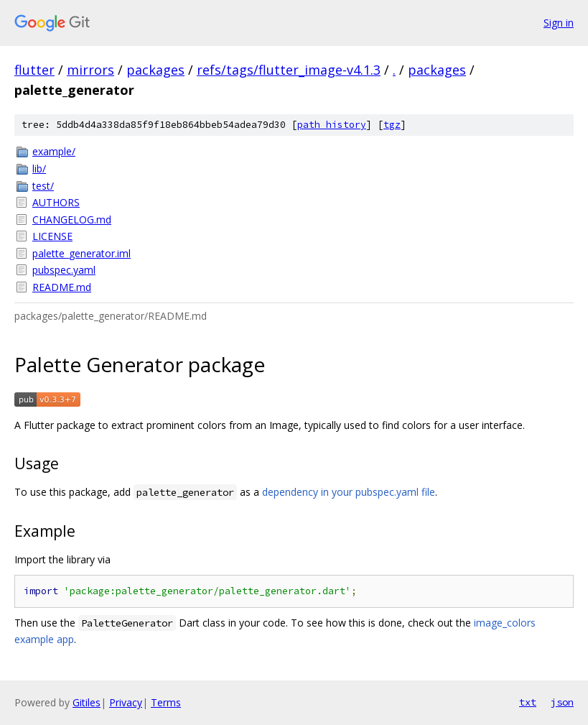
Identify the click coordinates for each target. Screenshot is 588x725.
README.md (62, 287)
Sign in (559, 23)
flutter (34, 70)
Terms (166, 702)
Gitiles (87, 702)
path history (332, 125)
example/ (54, 151)
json (562, 702)
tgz (392, 125)
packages (155, 70)
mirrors (90, 70)
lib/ (39, 168)
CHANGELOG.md (72, 220)
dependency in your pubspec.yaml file (349, 492)
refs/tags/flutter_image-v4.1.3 (289, 70)
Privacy (126, 702)
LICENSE (52, 236)
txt (528, 702)
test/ (43, 186)
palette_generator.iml (81, 253)
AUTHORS (56, 202)
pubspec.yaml (64, 270)
